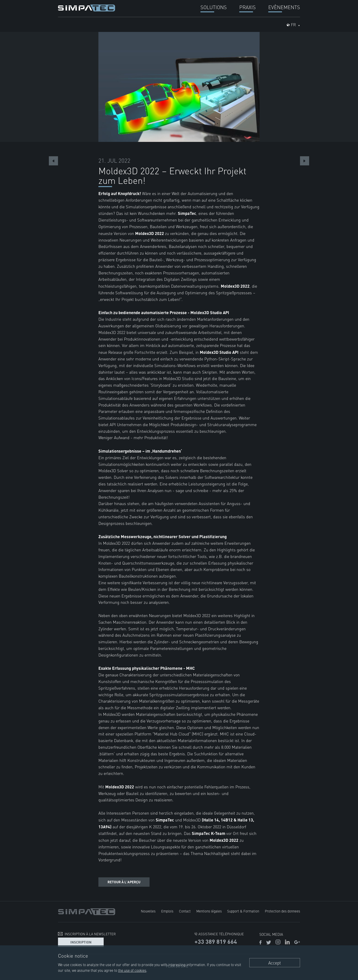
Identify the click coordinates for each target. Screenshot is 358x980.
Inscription (81, 942)
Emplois (167, 911)
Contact (185, 911)
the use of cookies (132, 970)
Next (305, 161)
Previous (53, 161)
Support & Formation (243, 911)
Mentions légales (209, 911)
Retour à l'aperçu (124, 882)
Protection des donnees (282, 911)
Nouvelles (148, 911)
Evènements (284, 7)
